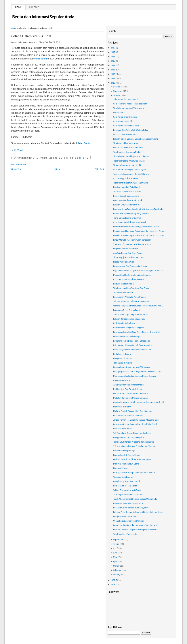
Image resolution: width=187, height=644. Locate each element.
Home (18, 7)
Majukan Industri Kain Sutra (125, 249)
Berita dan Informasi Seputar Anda (43, 17)
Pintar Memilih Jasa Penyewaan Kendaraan (132, 240)
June (115, 553)
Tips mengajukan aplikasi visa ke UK (129, 257)
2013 (113, 70)
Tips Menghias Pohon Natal (125, 534)
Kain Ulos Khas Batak (122, 429)
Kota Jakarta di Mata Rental (125, 486)
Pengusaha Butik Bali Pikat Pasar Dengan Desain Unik (137, 332)
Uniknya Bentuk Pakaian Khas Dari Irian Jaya (133, 411)
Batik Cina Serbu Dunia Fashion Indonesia (132, 341)
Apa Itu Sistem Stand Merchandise (128, 385)
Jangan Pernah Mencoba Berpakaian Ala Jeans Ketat (136, 420)
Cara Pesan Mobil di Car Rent (126, 126)
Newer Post (16, 169)
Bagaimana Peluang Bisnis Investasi (129, 279)
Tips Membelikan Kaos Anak (126, 143)
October (117, 96)
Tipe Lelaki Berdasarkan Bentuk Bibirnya (131, 174)
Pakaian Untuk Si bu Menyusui (127, 205)
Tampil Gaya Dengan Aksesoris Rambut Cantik (133, 442)
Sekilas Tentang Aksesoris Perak (127, 490)
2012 (113, 74)
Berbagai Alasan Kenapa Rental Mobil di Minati (134, 473)
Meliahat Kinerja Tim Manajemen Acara (131, 398)
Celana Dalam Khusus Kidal (31, 36)
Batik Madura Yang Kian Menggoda (129, 328)
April (115, 561)
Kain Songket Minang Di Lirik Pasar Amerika (132, 345)
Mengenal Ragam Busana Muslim (128, 503)
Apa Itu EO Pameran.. (123, 380)
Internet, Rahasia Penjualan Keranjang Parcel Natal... (136, 530)
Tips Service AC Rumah (123, 293)
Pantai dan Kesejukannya (124, 451)
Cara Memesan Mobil (123, 121)
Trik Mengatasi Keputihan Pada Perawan (131, 301)
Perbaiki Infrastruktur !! (124, 284)
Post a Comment (19, 164)
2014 (113, 65)
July (115, 548)
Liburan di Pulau (120, 468)
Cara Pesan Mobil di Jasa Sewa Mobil (129, 222)
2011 (113, 78)
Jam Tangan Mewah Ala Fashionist (128, 495)
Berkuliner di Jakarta (122, 354)
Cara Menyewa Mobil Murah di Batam (130, 104)
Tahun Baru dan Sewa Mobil (126, 99)
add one (82, 158)
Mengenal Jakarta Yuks (123, 358)
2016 (113, 57)
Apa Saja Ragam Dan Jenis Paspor (128, 253)
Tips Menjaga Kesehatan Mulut (127, 152)
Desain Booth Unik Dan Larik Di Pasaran (131, 394)
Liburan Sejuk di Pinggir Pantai (127, 455)
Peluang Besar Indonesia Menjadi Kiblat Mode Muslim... (138, 512)
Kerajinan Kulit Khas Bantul (125, 516)
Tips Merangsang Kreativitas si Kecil (129, 161)
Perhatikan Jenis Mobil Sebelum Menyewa (132, 459)
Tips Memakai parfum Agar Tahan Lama (131, 183)
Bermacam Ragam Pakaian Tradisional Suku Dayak (135, 424)
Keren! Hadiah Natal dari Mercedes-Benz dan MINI (136, 525)
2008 (113, 585)
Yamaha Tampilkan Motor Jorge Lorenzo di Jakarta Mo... (138, 306)
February (117, 570)
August (116, 544)
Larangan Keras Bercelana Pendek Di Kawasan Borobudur (138, 209)
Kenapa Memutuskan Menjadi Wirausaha (132, 367)
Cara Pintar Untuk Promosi (125, 117)
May (115, 557)
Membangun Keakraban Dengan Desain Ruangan (135, 376)
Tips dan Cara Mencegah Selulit (127, 165)
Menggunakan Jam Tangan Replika (128, 437)
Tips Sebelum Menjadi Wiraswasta (128, 108)
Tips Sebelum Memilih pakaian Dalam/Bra (132, 156)
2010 (113, 83)
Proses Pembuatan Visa (124, 262)
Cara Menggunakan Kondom (126, 178)
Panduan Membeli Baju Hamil (126, 187)
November (118, 91)
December (118, 87)
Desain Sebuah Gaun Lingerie (126, 196)
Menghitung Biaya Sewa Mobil (127, 481)
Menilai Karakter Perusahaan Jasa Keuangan (133, 275)
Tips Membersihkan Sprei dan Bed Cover (131, 288)
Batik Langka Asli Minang (124, 323)
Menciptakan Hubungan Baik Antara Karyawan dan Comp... (139, 231)
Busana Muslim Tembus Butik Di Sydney (131, 508)
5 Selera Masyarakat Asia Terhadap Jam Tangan (134, 446)
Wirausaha (118, 113)
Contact (34, 7)
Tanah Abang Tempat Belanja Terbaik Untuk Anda (135, 499)
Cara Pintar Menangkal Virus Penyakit (130, 170)
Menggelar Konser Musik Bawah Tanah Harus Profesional (138, 402)
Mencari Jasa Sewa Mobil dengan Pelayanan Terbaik (136, 227)
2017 (113, 52)
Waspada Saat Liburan (123, 477)
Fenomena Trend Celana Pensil (127, 310)
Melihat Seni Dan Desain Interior (128, 389)
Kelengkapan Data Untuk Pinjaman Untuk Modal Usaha (138, 372)
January (117, 575)
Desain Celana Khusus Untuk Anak (128, 148)
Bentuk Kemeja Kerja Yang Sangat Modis (131, 214)
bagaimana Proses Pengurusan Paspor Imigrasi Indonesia (138, 271)
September (118, 540)
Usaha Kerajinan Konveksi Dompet (128, 521)
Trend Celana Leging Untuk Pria (127, 218)
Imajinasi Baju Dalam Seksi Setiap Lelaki (131, 130)
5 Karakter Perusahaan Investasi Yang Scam (132, 244)
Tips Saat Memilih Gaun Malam (127, 192)
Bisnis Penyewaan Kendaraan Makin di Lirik (132, 350)
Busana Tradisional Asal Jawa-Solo (128, 415)
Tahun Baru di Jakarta (123, 363)
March (116, 566)
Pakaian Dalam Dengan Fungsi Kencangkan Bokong (136, 139)
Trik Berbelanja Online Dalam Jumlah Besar (132, 433)
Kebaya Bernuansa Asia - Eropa (127, 336)
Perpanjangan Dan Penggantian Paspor (130, 266)
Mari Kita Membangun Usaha (126, 464)
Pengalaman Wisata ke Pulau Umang (129, 297)
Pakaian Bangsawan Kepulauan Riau (129, 319)
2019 (113, 48)
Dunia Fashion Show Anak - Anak (128, 200)
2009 (113, 580)
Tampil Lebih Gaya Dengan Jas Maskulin (131, 314)
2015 (113, 61)
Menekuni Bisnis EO (122, 407)
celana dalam (40, 59)
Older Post (99, 169)
